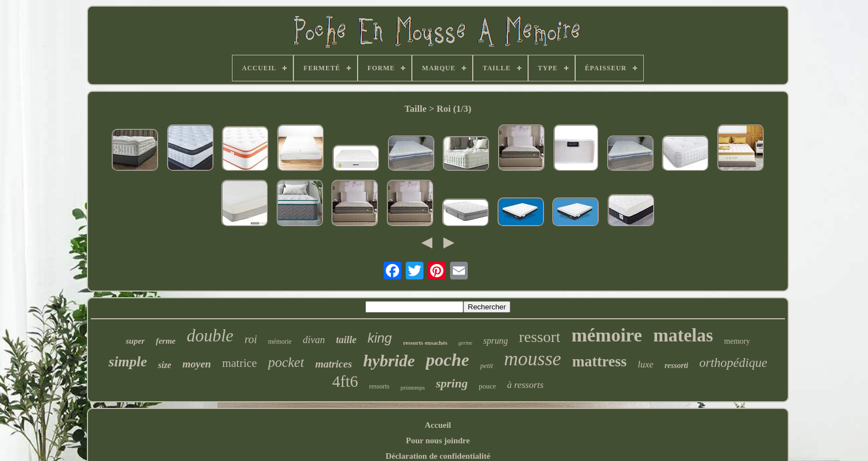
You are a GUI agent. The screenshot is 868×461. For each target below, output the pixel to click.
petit (486, 366)
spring (451, 383)
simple (128, 362)
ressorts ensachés (425, 343)
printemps (412, 387)
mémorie (280, 341)
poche (447, 360)
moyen (197, 364)
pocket (286, 362)
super (135, 341)
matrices (334, 364)
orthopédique (733, 363)
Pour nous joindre (438, 441)
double (210, 336)
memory (737, 341)
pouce (487, 386)
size (164, 365)
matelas (683, 335)
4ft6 (345, 381)
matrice (239, 363)
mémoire (607, 335)
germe (465, 343)
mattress (600, 361)
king (380, 338)
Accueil (438, 425)
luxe (645, 364)
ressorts (379, 386)
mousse (533, 359)
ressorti (676, 366)
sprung (495, 341)
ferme (166, 341)
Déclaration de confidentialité (438, 456)
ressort (540, 337)
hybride (389, 361)
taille (346, 340)
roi (251, 339)
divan (314, 340)
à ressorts (525, 385)
